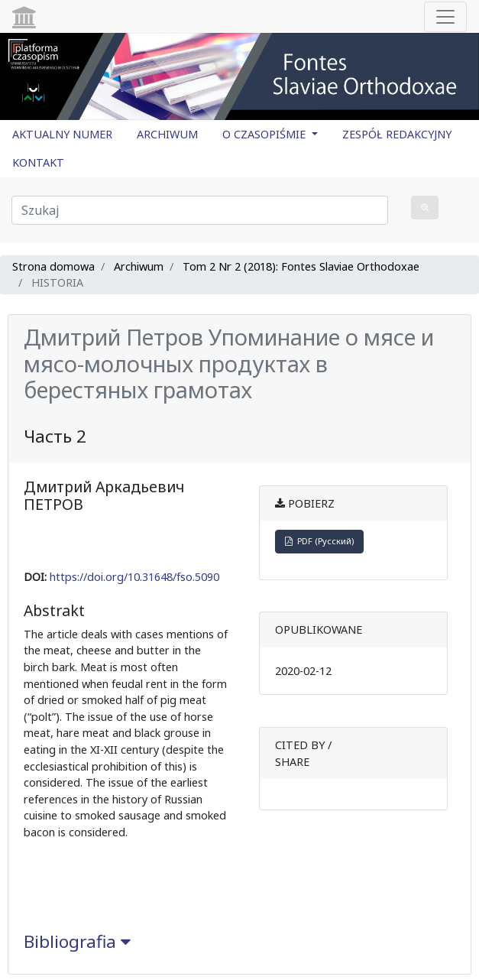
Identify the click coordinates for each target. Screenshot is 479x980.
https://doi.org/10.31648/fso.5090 (134, 577)
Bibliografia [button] (77, 941)
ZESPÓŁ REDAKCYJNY (397, 134)
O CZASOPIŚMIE (265, 134)
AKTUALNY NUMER (62, 134)
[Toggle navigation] (445, 17)
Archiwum (139, 266)
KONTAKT (38, 162)
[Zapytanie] (200, 210)
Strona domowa (53, 266)
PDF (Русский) (319, 541)
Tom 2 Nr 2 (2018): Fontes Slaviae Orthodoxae (301, 266)
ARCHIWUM (167, 134)
